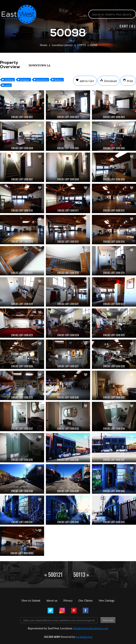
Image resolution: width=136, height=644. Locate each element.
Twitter (50, 611)
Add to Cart (87, 81)
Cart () (127, 26)
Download (110, 81)
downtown (42, 80)
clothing (9, 80)
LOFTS (82, 45)
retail (8, 85)
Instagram (62, 611)
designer (25, 80)
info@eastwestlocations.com (91, 628)
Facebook (86, 611)
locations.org (84, 637)
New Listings (107, 600)
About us (52, 600)
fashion (58, 80)
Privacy (68, 600)
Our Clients (86, 600)
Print (130, 81)
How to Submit (31, 600)
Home (44, 45)
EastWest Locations (21, 14)
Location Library (62, 45)
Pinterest (74, 611)
